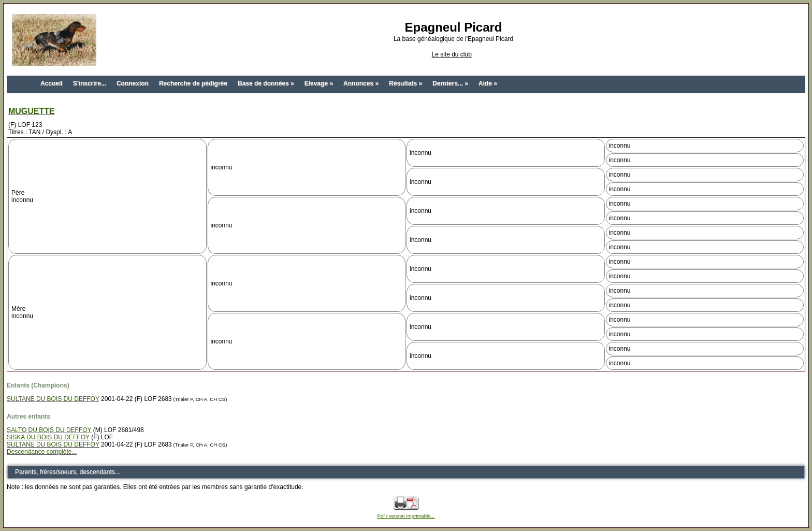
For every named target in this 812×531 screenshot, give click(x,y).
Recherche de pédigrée (193, 83)
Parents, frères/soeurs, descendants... (68, 472)
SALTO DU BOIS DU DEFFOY (49, 430)
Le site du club (451, 54)
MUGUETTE (32, 111)
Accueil (52, 83)
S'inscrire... (90, 83)
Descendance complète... (42, 452)
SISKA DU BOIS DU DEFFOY (48, 437)
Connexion (133, 83)
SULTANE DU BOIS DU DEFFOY (53, 399)
